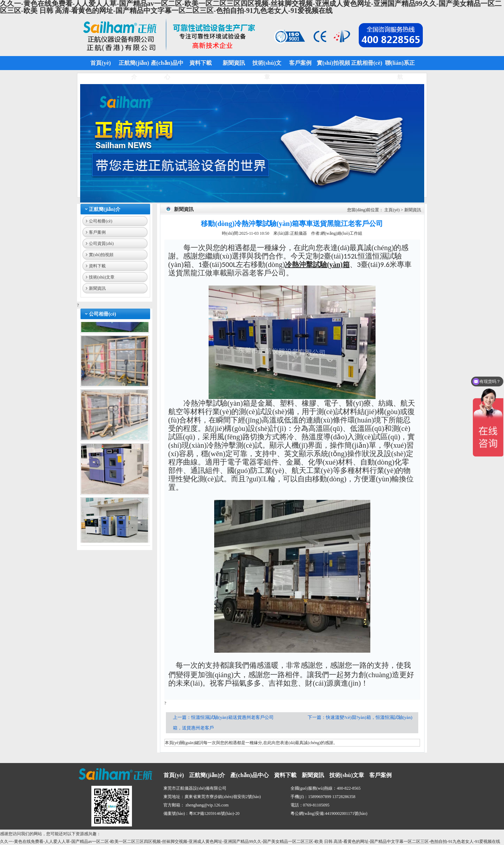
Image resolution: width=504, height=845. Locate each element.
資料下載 (97, 266)
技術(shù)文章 (102, 277)
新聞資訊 (97, 288)
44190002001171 (340, 813)
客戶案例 (97, 232)
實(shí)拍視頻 (101, 255)
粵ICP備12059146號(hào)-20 (214, 813)
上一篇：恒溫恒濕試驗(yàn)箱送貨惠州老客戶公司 (224, 717)
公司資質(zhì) (101, 243)
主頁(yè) (392, 210)
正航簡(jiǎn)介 (105, 209)
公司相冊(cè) (101, 221)
